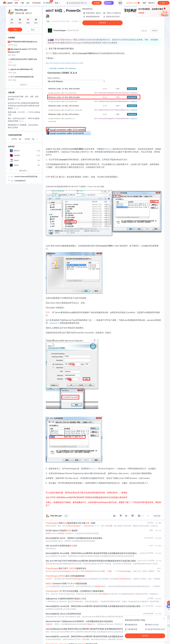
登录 (120, 3)
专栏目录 (157, 516)
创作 (164, 3)
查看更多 (24, 85)
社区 (28, 3)
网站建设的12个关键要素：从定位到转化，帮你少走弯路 (24, 126)
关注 (66, 516)
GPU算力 (48, 2)
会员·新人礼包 (133, 3)
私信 (33, 30)
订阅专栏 (155, 31)
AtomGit (36, 3)
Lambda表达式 (20, 181)
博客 (16, 3)
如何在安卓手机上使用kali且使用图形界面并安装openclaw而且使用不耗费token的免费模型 (24, 106)
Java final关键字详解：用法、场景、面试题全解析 (23, 98)
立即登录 (102, 23)
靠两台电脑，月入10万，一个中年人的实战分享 (24, 113)
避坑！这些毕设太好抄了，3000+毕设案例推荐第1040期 (24, 120)
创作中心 (152, 3)
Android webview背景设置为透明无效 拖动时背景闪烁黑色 (27, 177)
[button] (9, 139)
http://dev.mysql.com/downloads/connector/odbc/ (65, 63)
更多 (58, 3)
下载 (22, 3)
